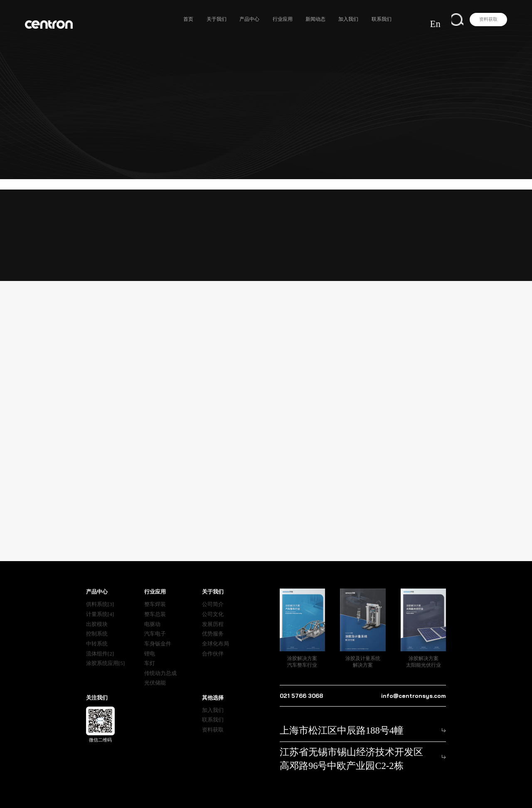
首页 (204, 19)
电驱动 (152, 614)
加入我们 (364, 19)
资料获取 (488, 19)
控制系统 (97, 624)
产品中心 (265, 19)
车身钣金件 (158, 633)
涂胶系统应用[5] (106, 653)
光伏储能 (155, 673)
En (448, 19)
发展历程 (213, 614)
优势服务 (213, 624)
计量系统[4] (100, 604)
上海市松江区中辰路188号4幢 (312, 719)
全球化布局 (216, 633)
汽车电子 (155, 624)
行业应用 (298, 19)
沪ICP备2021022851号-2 (343, 794)
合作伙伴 (213, 643)
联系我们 (397, 19)
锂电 (150, 643)
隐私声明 (234, 794)
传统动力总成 (160, 663)
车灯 (150, 653)
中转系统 (97, 633)
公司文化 (213, 604)
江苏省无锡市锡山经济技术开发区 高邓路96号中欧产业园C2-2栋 (350, 737)
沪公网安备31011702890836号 (414, 794)
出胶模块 (97, 614)
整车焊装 (155, 594)
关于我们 (232, 19)
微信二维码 (100, 714)
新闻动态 (331, 19)
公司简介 (213, 594)
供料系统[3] (100, 594)
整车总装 (155, 604)
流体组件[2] (100, 643)
